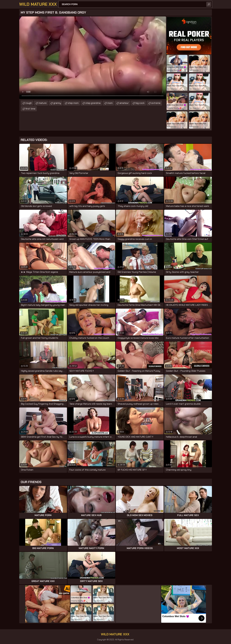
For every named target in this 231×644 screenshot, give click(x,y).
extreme (156, 103)
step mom (73, 103)
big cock (140, 103)
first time (30, 109)
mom (110, 103)
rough (29, 103)
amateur (124, 103)
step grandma (93, 103)
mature (43, 103)
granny (57, 103)
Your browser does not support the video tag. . (93, 58)
